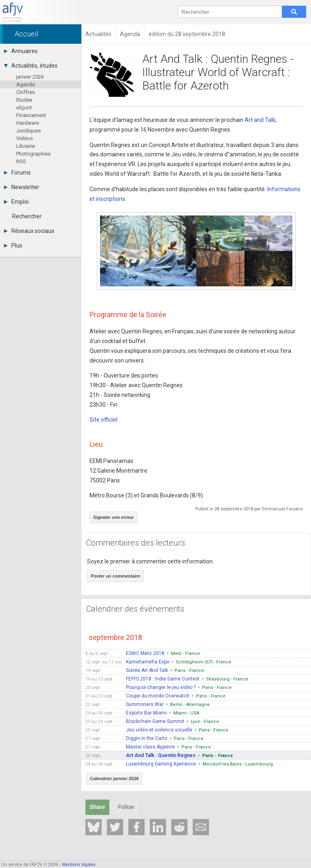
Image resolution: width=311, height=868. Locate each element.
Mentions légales (79, 864)
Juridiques (29, 131)
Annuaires (21, 51)
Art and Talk (260, 120)
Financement (31, 115)
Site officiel (103, 420)
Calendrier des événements (135, 609)
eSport (24, 108)
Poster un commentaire (115, 576)
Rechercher (27, 216)
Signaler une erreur (114, 517)
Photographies (33, 154)
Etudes (24, 100)
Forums (17, 173)
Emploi (16, 202)
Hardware (28, 123)
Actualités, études (31, 66)
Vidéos (24, 138)
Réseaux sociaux (29, 231)
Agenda (26, 84)
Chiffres (26, 92)
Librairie (26, 146)
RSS (21, 161)
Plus (13, 245)
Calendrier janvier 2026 (114, 778)
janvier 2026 (30, 77)
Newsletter (22, 187)
